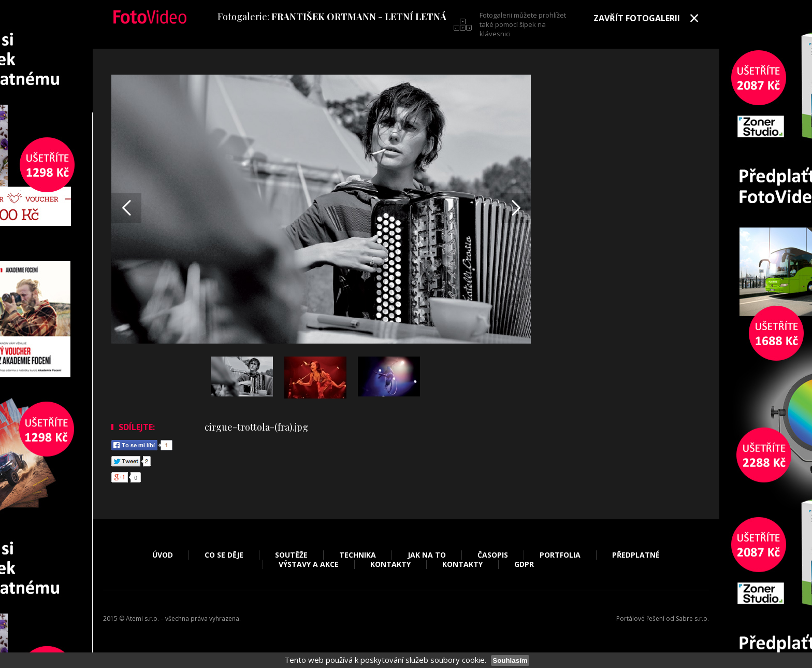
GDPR (524, 564)
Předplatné (636, 555)
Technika (358, 555)
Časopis (493, 555)
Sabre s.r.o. (692, 619)
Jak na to (427, 555)
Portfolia (560, 555)
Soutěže (291, 555)
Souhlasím (510, 660)
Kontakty (390, 564)
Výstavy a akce (309, 564)
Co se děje (224, 555)
